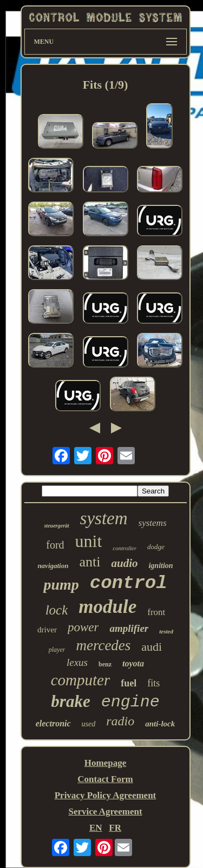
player (57, 650)
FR (115, 828)
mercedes (103, 645)
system (104, 518)
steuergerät (56, 526)
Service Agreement (105, 812)
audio (124, 563)
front (156, 612)
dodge (156, 547)
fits (153, 683)
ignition (161, 566)
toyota (133, 663)
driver (47, 630)
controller (125, 548)
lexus (77, 662)
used (89, 724)
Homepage (105, 763)
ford (55, 545)
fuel (129, 683)
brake (70, 701)
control (129, 583)
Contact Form (105, 779)
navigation (53, 566)
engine (130, 702)
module (107, 607)
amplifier (129, 628)
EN (96, 828)
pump (61, 585)
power (83, 627)
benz (105, 664)
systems (153, 523)
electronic (53, 723)
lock (57, 610)
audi (152, 647)
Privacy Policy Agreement (106, 795)
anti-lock (160, 724)
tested (166, 631)
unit (89, 541)
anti (90, 562)
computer (81, 680)
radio (120, 721)
